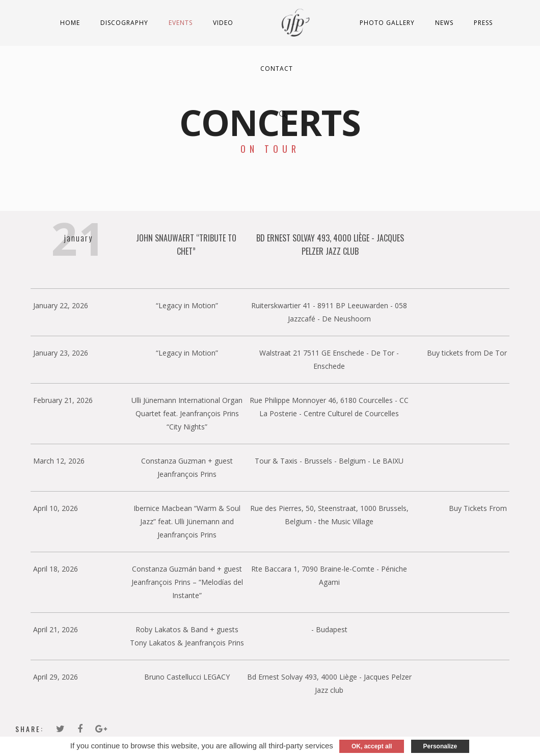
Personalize (440, 746)
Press (483, 23)
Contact (277, 69)
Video (223, 23)
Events (181, 23)
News (444, 23)
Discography (124, 23)
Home (70, 23)
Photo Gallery (387, 23)
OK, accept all (372, 746)
